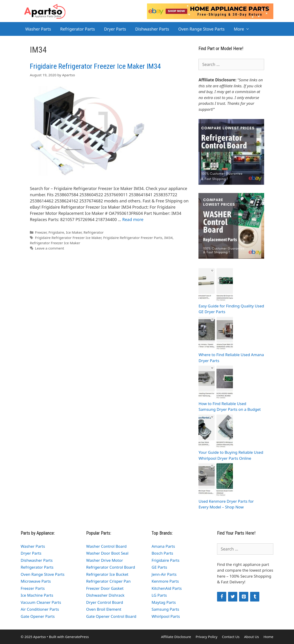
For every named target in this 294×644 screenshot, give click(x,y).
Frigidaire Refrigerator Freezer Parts (133, 238)
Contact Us (231, 637)
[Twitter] (233, 597)
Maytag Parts (164, 602)
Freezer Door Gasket (105, 588)
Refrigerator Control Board (111, 567)
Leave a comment (49, 248)
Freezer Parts (33, 588)
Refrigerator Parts (78, 29)
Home (268, 637)
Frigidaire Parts (165, 560)
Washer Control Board (106, 546)
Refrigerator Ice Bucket (107, 574)
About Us (252, 637)
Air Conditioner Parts (40, 609)
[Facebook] (222, 597)
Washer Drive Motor (105, 560)
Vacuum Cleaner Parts (41, 602)
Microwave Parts (36, 581)
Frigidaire (56, 232)
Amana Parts (163, 546)
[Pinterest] (244, 597)
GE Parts (159, 567)
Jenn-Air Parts (164, 574)
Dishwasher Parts (152, 29)
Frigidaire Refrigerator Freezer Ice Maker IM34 (95, 66)
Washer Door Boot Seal (107, 553)
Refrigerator (94, 232)
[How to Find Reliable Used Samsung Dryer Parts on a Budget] (216, 383)
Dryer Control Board (105, 602)
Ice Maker (74, 232)
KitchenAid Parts (167, 588)
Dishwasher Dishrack (105, 595)
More (244, 29)
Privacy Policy (207, 637)
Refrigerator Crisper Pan (108, 581)
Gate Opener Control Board (111, 616)
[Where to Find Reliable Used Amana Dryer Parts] (216, 334)
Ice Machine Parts (37, 595)
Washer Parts (38, 29)
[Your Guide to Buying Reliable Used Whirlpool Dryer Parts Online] (216, 432)
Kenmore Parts (165, 581)
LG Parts (159, 595)
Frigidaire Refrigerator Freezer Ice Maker (68, 238)
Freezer (41, 232)
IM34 (168, 238)
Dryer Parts (115, 29)
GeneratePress (77, 637)
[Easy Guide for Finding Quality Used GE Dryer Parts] (216, 285)
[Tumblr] (255, 597)
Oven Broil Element (104, 609)
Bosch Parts (162, 553)
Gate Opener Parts (38, 616)
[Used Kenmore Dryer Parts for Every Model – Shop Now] (216, 480)
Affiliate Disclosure (176, 637)
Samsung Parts (165, 609)
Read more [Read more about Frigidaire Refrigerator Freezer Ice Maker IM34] (133, 219)
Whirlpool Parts (166, 616)
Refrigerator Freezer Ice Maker (55, 243)
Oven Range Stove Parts (201, 29)
